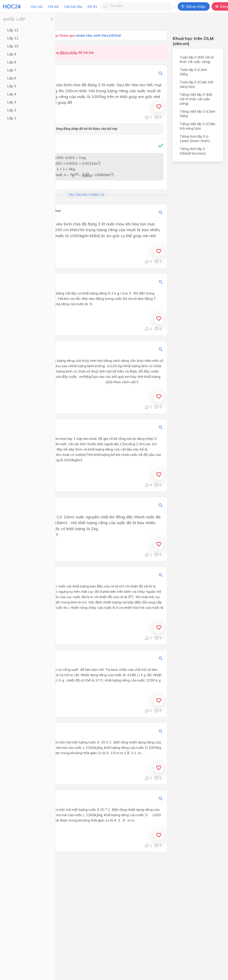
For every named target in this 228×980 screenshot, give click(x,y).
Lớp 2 (12, 110)
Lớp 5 (12, 86)
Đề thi (92, 6)
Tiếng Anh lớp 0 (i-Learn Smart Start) (195, 138)
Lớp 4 (12, 94)
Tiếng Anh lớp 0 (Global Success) (193, 151)
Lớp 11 (13, 38)
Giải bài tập (73, 6)
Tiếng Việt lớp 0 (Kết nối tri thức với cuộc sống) (196, 99)
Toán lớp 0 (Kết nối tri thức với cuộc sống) (197, 59)
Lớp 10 (13, 46)
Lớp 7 (12, 70)
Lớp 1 (12, 118)
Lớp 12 (13, 30)
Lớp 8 (12, 62)
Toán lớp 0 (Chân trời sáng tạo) (196, 84)
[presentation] (84, 175)
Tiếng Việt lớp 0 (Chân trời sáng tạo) (197, 126)
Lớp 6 (12, 78)
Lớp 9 (12, 54)
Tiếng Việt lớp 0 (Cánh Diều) (197, 114)
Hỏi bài (53, 6)
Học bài (37, 6)
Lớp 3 (12, 102)
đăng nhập (68, 52)
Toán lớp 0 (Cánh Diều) (193, 72)
